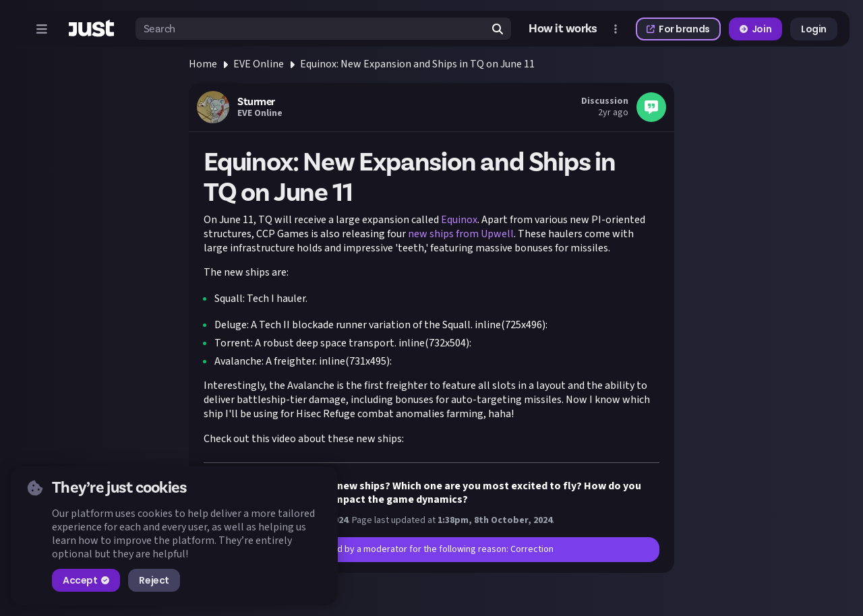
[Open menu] (42, 29)
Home (203, 64)
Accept (86, 580)
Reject (154, 580)
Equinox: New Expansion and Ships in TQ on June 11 (417, 64)
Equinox (459, 220)
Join (755, 29)
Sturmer (256, 102)
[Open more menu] (616, 29)
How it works (563, 29)
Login (814, 29)
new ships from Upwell (461, 234)
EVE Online (259, 64)
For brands (678, 29)
